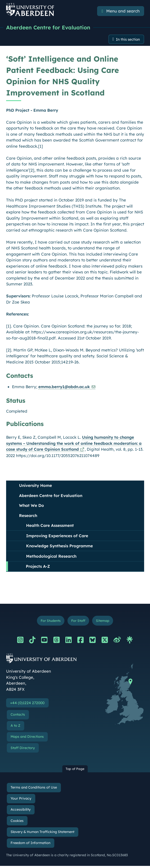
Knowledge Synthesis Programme (59, 547)
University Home (36, 486)
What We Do (32, 506)
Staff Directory (23, 750)
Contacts (18, 717)
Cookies (17, 823)
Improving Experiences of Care (57, 536)
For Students (49, 622)
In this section (126, 40)
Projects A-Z (38, 567)
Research (28, 516)
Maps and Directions (27, 739)
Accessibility (21, 812)
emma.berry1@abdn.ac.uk (64, 388)
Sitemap (105, 622)
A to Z (15, 728)
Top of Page (75, 771)
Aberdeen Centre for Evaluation (50, 28)
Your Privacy (21, 801)
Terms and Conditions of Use (34, 790)
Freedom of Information (30, 845)
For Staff (79, 622)
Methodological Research (51, 557)
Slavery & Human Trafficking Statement (42, 834)
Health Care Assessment (50, 526)
